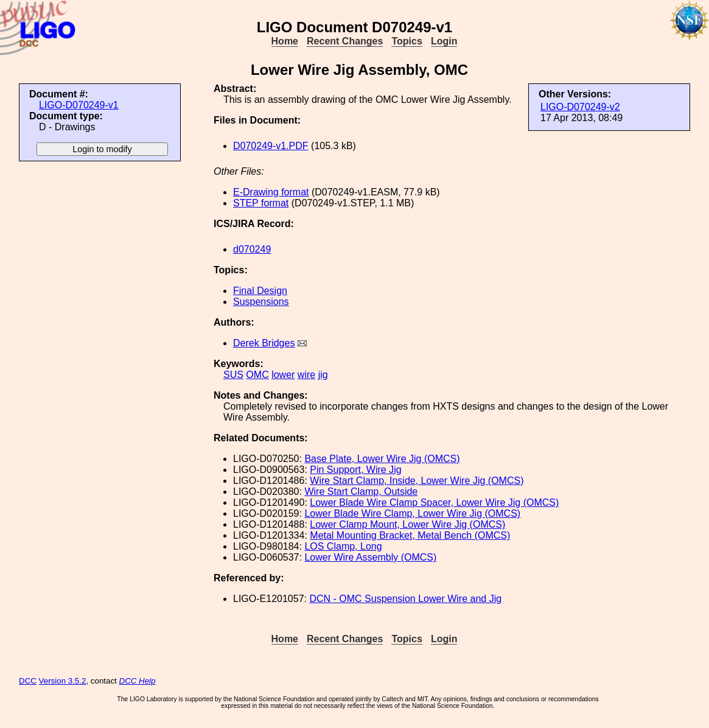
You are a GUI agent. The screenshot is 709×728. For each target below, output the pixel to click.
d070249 (252, 249)
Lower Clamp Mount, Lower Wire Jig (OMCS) (407, 524)
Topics (407, 41)
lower (283, 375)
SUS (233, 375)
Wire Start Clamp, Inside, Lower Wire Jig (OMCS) (417, 481)
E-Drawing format (271, 192)
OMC (257, 375)
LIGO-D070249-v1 (79, 105)
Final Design (260, 291)
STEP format (261, 203)
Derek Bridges (264, 343)
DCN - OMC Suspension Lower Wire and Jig (405, 599)
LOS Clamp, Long (343, 546)
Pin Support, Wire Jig (355, 470)
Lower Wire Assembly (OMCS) (370, 557)
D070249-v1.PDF (271, 146)
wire (306, 375)
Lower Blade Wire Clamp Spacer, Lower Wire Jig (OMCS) (434, 502)
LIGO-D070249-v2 (580, 107)
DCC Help (138, 681)
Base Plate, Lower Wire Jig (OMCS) (382, 459)
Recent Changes (345, 41)
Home (285, 41)
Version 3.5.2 (63, 681)
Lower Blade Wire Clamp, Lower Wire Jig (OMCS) (412, 513)
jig (323, 375)
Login (444, 41)
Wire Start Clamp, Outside (361, 492)
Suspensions (261, 302)
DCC (28, 681)
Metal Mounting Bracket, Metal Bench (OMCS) (410, 535)
